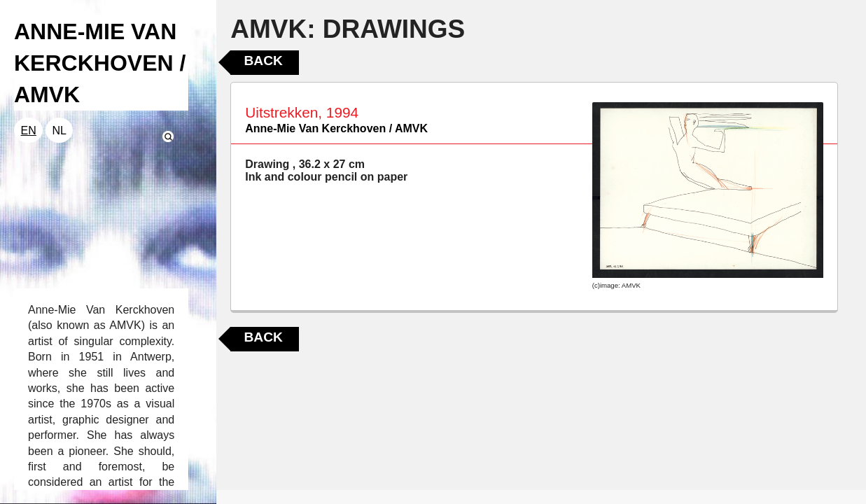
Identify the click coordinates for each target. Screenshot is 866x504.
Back (263, 61)
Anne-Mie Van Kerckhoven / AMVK (336, 128)
